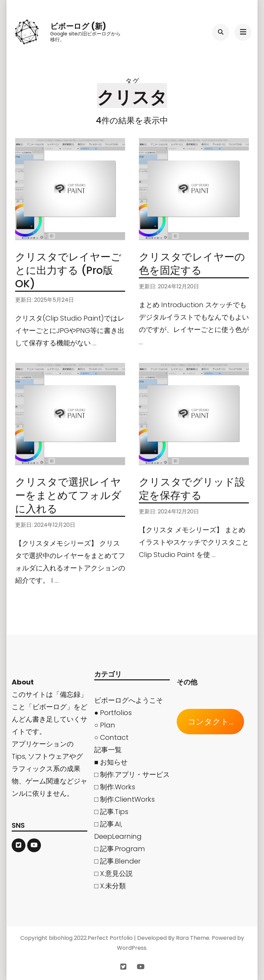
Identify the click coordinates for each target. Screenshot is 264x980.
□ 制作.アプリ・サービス (132, 775)
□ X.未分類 (110, 886)
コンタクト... (210, 722)
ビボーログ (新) (78, 26)
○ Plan (105, 725)
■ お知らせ (111, 762)
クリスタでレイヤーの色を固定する (192, 264)
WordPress (132, 948)
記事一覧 (108, 750)
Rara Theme (193, 938)
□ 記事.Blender (117, 861)
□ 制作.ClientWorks (124, 799)
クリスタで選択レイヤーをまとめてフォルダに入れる (68, 495)
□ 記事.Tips (111, 812)
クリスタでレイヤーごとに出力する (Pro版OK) (68, 270)
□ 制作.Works (115, 787)
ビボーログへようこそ (129, 700)
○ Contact (111, 737)
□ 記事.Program (120, 849)
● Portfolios (113, 713)
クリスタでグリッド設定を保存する (192, 489)
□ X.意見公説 (113, 873)
